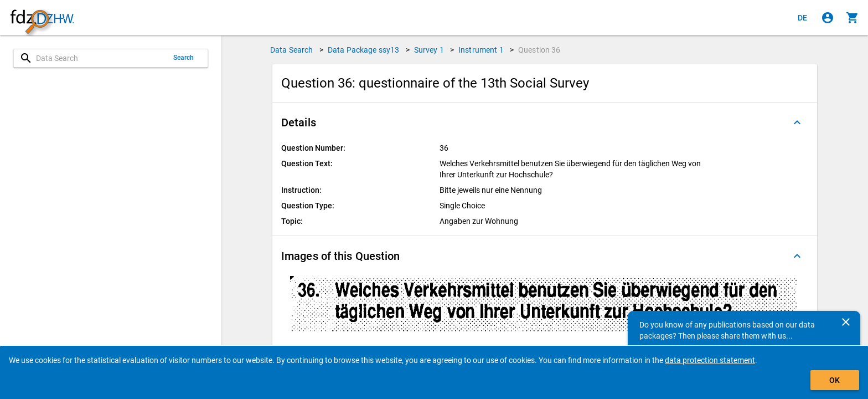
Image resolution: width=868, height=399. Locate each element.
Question (539, 50)
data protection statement (710, 360)
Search (184, 58)
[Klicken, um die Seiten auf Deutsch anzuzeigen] (803, 18)
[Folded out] (797, 122)
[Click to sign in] (828, 18)
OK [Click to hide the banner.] (835, 380)
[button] (545, 122)
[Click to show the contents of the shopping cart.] (852, 18)
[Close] (846, 322)
